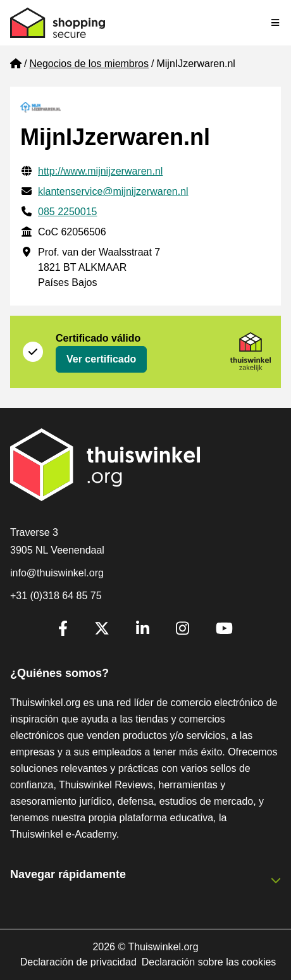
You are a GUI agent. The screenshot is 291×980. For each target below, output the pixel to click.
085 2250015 (67, 212)
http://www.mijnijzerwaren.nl (100, 171)
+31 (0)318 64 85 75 (56, 596)
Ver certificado (101, 359)
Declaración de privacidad (78, 962)
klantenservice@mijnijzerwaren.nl (113, 191)
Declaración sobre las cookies (209, 962)
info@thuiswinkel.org (57, 573)
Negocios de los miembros (89, 64)
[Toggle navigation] (276, 23)
